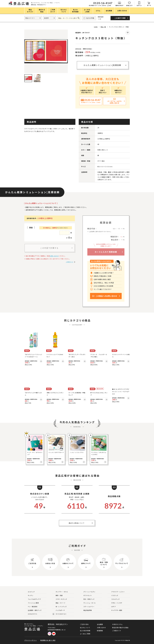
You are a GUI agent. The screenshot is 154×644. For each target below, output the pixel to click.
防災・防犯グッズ (87, 599)
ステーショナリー (87, 607)
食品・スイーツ (59, 603)
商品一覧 (103, 27)
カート (149, 5)
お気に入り (129, 5)
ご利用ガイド (70, 262)
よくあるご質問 (85, 634)
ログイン (139, 5)
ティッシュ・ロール (88, 603)
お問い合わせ (54, 256)
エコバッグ (30, 592)
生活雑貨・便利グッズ (33, 610)
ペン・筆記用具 (31, 607)
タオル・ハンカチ (115, 603)
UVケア (112, 607)
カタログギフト (31, 614)
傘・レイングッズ (59, 607)
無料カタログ (119, 5)
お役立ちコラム (117, 624)
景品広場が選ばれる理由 (120, 628)
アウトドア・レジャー (116, 592)
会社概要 (100, 624)
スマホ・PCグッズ (60, 599)
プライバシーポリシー (31, 640)
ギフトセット (86, 596)
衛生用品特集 (86, 610)
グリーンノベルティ (88, 592)
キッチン (29, 596)
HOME (96, 27)
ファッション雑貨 (32, 603)
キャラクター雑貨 (115, 610)
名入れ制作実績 (85, 631)
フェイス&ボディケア (33, 599)
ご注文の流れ (84, 624)
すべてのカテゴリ (59, 614)
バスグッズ (113, 596)
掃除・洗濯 (57, 596)
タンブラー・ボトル (60, 592)
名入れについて (85, 628)
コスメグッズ (114, 599)
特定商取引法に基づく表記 (48, 640)
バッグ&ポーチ (59, 610)
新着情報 (100, 631)
